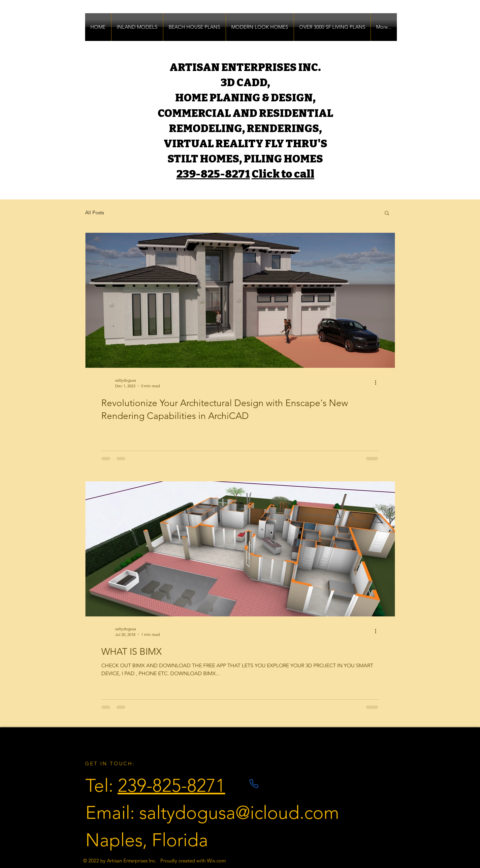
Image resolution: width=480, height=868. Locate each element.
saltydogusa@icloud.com (239, 813)
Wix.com (216, 861)
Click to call (283, 174)
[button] (387, 213)
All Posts (95, 212)
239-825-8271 (213, 174)
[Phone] (254, 784)
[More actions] (378, 383)
